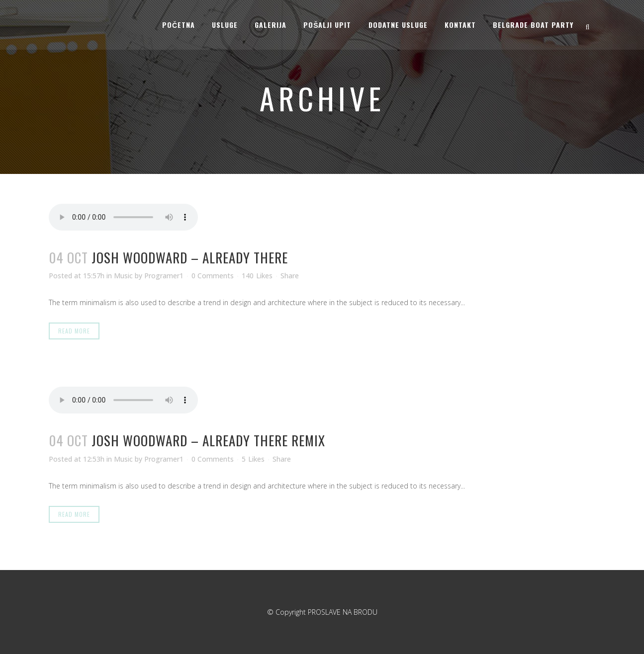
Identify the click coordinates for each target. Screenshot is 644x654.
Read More (74, 331)
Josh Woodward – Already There (190, 257)
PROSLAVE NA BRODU (343, 612)
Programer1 (164, 276)
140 (257, 276)
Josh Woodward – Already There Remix (208, 440)
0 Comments (213, 276)
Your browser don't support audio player (123, 217)
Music (123, 276)
